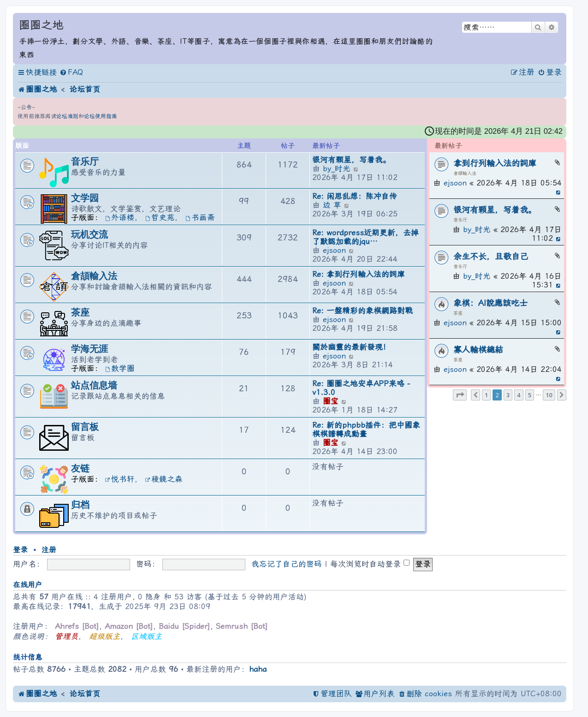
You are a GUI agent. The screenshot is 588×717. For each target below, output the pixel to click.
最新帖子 (448, 146)
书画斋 (200, 218)
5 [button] (530, 395)
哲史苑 (160, 218)
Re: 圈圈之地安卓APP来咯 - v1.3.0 (361, 388)
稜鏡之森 (164, 479)
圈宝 (331, 401)
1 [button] (486, 395)
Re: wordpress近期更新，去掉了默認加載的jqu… (365, 237)
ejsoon (455, 183)
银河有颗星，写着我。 (495, 210)
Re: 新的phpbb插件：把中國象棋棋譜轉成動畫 (366, 430)
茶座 (458, 313)
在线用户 (28, 585)
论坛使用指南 (101, 116)
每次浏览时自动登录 (370, 564)
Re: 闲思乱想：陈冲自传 (355, 196)
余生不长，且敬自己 (491, 256)
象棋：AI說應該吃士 (490, 303)
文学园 (85, 198)
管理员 (67, 636)
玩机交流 (89, 234)
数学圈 (120, 368)
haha (258, 669)
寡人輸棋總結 (478, 350)
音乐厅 (460, 220)
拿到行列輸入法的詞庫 (495, 163)
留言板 (85, 427)
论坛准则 (67, 116)
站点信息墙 (94, 385)
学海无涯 (89, 349)
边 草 (332, 205)
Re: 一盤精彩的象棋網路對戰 (362, 311)
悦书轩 (120, 479)
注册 (49, 550)
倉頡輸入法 (465, 173)
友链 (80, 468)
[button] (460, 395)
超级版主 (105, 636)
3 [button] (508, 395)
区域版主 (147, 636)
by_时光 (477, 230)
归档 (80, 505)
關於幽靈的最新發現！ (351, 347)
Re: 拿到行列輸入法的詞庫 (359, 274)
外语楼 (120, 218)
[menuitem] (71, 73)
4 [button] (519, 395)
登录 (20, 550)
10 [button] (549, 395)
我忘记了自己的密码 (287, 564)
